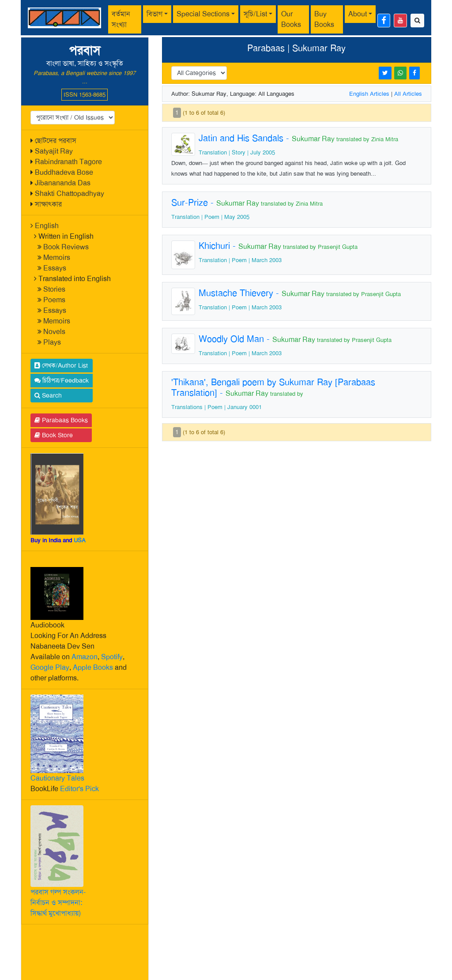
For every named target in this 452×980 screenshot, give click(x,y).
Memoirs (57, 257)
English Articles (369, 94)
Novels (54, 332)
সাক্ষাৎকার (48, 204)
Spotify (112, 657)
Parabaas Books (61, 420)
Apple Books (93, 667)
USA (80, 540)
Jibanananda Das (63, 183)
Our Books (291, 19)
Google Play (50, 667)
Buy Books (324, 19)
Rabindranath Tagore (68, 162)
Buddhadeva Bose (64, 172)
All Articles (408, 94)
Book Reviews (66, 247)
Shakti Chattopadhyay (70, 193)
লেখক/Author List (61, 365)
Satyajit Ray (54, 151)
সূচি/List (255, 14)
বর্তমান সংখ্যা (121, 19)
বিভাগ (154, 14)
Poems (54, 300)
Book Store (54, 435)
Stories (54, 289)
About (358, 14)
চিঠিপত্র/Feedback (62, 380)
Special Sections (203, 14)
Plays (52, 342)
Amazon (85, 657)
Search (48, 395)
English (47, 226)
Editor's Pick (79, 789)
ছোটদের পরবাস (56, 141)
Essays (55, 268)
